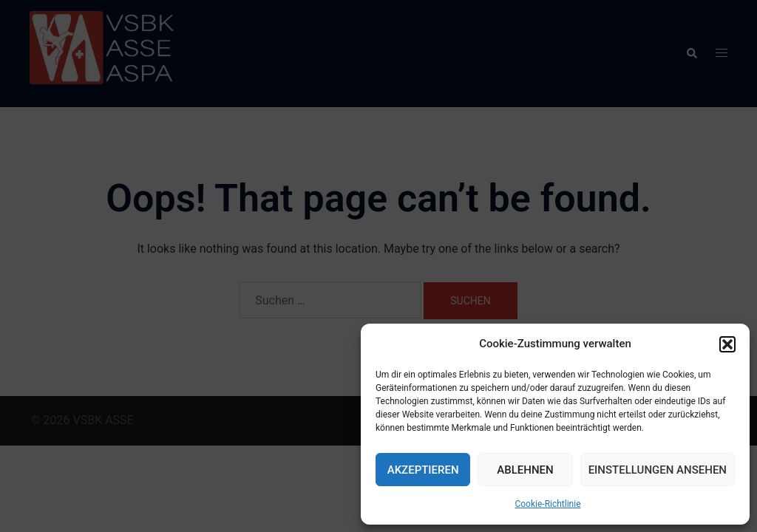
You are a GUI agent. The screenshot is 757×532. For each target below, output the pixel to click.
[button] (727, 344)
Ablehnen (525, 470)
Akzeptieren (423, 470)
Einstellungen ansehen (658, 470)
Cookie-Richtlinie (547, 504)
